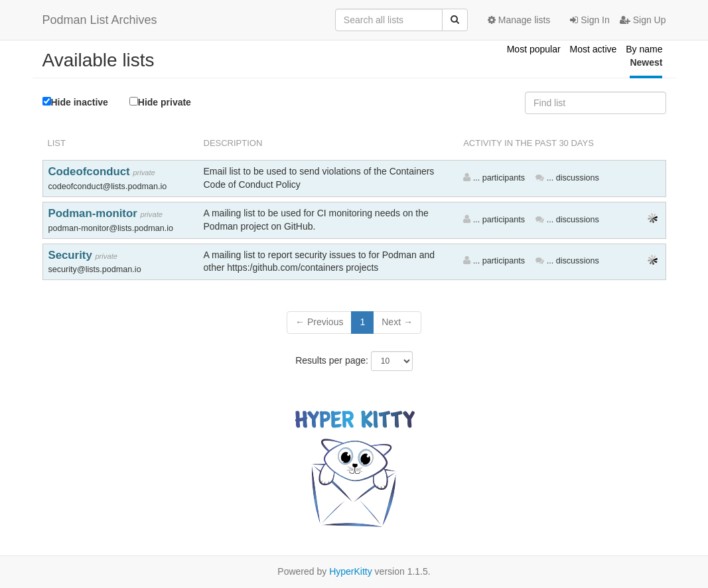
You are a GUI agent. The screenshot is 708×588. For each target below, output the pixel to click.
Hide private (160, 102)
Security (72, 255)
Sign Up (643, 20)
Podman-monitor (95, 213)
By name (644, 49)
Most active (594, 49)
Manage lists (519, 20)
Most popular (534, 49)
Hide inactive (75, 102)
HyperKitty (351, 571)
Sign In (590, 20)
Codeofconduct (91, 172)
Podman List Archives (100, 20)
